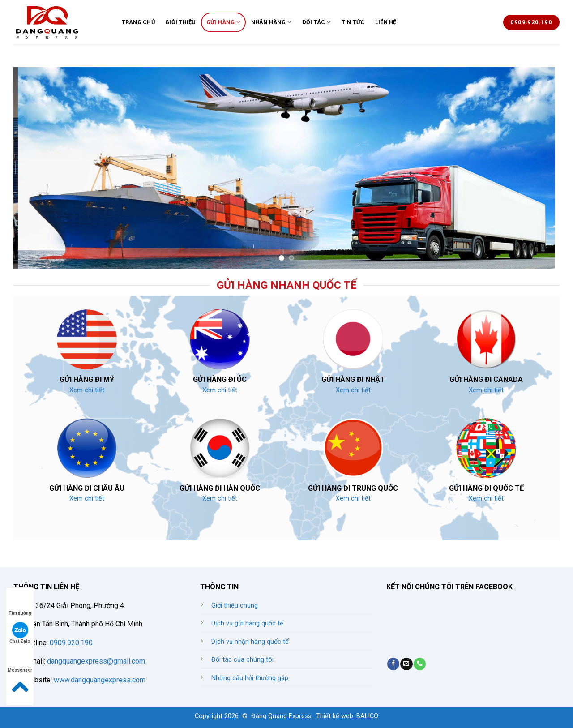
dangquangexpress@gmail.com (96, 661)
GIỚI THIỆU (181, 22)
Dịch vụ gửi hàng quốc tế (247, 623)
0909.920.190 (70, 643)
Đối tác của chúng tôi (242, 660)
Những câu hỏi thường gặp (250, 678)
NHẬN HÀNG (272, 22)
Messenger (20, 662)
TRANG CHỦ (138, 22)
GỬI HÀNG (224, 22)
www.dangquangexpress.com (100, 680)
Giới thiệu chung (235, 606)
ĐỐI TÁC (317, 22)
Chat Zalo (20, 633)
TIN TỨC (353, 22)
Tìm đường (20, 605)
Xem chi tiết (87, 390)
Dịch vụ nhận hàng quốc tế (250, 642)
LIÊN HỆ (386, 22)
